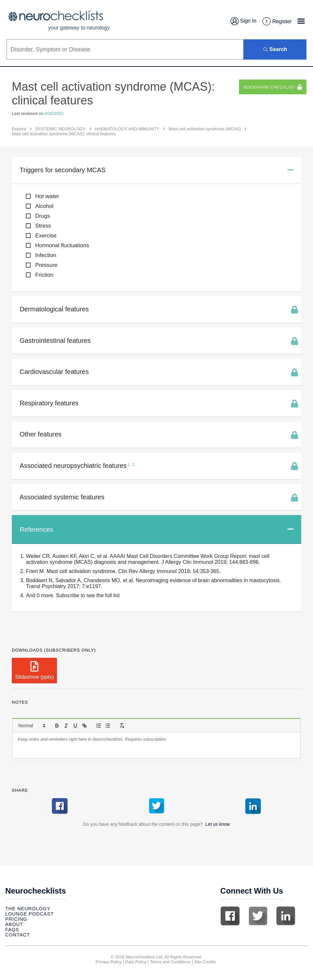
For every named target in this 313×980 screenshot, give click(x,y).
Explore (19, 129)
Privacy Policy (109, 962)
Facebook (230, 916)
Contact (18, 935)
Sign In (243, 21)
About (14, 924)
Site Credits (205, 962)
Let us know (218, 824)
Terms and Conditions (170, 962)
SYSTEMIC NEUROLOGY (60, 129)
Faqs (12, 930)
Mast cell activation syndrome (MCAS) (205, 129)
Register (277, 22)
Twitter (258, 916)
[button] (31, 726)
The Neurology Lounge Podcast (29, 911)
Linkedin (286, 916)
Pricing (16, 919)
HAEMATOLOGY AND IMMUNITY (127, 129)
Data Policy (136, 962)
